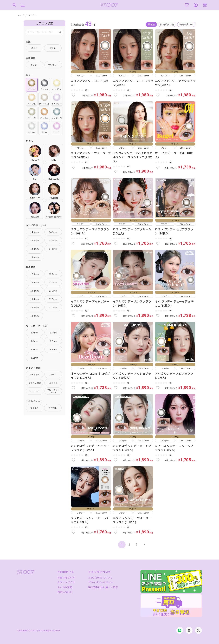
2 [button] (129, 545)
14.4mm (35, 249)
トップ (21, 15)
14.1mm (53, 232)
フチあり (35, 408)
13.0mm (35, 282)
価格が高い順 (186, 24)
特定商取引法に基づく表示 (103, 587)
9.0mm (35, 358)
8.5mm (53, 333)
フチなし (53, 408)
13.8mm (35, 316)
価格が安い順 (167, 24)
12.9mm (53, 274)
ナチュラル (35, 374)
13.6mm (35, 307)
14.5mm (53, 249)
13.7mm (53, 307)
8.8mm (35, 349)
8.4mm (35, 333)
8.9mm (53, 349)
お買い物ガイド (66, 577)
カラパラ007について (100, 577)
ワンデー (35, 65)
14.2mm (35, 240)
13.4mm (35, 299)
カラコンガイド (66, 582)
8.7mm (53, 341)
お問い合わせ (65, 592)
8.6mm (35, 341)
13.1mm (53, 282)
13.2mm (35, 291)
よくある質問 (65, 587)
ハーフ (53, 374)
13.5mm (53, 299)
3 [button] (137, 545)
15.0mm (35, 257)
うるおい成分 (35, 383)
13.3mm (53, 291)
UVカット (53, 383)
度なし (53, 48)
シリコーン (35, 391)
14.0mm (35, 232)
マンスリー (53, 65)
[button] (144, 545)
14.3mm (53, 240)
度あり (34, 48)
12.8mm (35, 274)
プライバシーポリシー (101, 582)
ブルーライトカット (53, 391)
